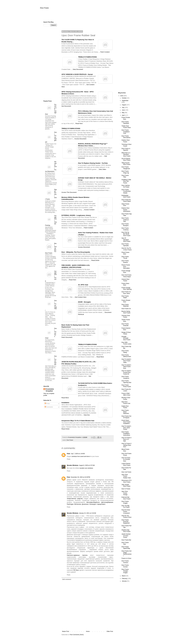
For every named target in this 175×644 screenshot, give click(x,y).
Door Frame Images (125, 502)
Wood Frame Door (125, 450)
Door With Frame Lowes (126, 343)
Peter (69, 454)
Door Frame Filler (125, 176)
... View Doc (86, 415)
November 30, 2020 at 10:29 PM (80, 477)
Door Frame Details (55, 360)
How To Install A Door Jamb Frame (126, 428)
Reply (69, 459)
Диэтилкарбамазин (107, 502)
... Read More (99, 357)
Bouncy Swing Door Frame (126, 312)
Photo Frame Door (125, 253)
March (124, 576)
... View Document (77, 69)
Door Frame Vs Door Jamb (126, 293)
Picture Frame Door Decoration (126, 267)
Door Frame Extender (125, 325)
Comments (49, 407)
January (124, 581)
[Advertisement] (87, 16)
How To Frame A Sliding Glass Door (126, 445)
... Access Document (80, 139)
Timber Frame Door (126, 320)
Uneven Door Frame (126, 280)
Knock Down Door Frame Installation (126, 422)
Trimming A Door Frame (127, 145)
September (125, 101)
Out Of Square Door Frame (126, 159)
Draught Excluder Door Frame (126, 338)
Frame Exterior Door (126, 329)
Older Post (110, 631)
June (123, 110)
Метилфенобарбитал (93, 502)
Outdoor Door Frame (126, 141)
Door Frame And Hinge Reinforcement (127, 553)
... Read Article (95, 260)
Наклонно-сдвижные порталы (77, 555)
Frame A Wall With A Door (126, 394)
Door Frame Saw (125, 543)
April (123, 115)
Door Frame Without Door (126, 356)
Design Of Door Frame (126, 333)
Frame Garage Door (126, 272)
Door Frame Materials (125, 305)
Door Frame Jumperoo (125, 377)
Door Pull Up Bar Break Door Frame (126, 234)
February (125, 579)
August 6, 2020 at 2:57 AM (87, 465)
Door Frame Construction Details (126, 191)
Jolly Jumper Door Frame (126, 485)
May (123, 113)
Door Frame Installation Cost (126, 132)
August (124, 105)
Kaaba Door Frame (125, 407)
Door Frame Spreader (125, 245)
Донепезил (85, 504)
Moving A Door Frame (126, 398)
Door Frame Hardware (125, 123)
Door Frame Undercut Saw (125, 220)
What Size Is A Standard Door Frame (126, 154)
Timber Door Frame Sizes (126, 127)
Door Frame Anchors (125, 562)
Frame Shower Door (126, 301)
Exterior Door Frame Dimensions (126, 210)
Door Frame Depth (125, 297)
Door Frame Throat (125, 257)
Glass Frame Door (125, 205)
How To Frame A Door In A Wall (126, 439)
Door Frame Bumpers (125, 225)
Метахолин (78, 504)
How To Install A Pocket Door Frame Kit (126, 372)
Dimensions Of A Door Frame (127, 481)
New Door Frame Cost (126, 403)
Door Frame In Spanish (126, 149)
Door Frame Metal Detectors (125, 412)
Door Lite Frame (126, 472)
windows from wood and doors (81, 456)
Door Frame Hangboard (126, 168)
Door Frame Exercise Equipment (126, 522)
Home (88, 631)
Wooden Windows (73, 465)
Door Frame (44, 8)
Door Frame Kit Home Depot (126, 200)
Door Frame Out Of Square (126, 417)
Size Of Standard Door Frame (126, 240)
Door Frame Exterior (125, 262)
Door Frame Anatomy (125, 229)
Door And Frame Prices (126, 454)
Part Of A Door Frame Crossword (126, 512)
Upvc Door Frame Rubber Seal (126, 476)
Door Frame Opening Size (126, 382)
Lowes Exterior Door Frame (126, 464)
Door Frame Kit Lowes (126, 390)
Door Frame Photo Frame (126, 386)
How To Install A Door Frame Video (126, 361)
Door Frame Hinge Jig (125, 172)
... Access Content (88, 210)
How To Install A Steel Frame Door (126, 367)
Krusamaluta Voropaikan (50, 390)
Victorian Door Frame (126, 316)
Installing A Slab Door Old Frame (126, 181)
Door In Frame (126, 489)
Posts (47, 404)
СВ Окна (76, 570)
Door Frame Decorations (126, 137)
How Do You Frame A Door (127, 516)
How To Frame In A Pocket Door (126, 459)
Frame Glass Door (125, 284)
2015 (122, 96)
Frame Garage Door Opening (127, 288)
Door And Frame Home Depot (126, 276)
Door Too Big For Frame (126, 506)
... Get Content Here (80, 297)
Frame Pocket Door (126, 118)
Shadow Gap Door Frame (126, 531)
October (124, 98)
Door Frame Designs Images (125, 571)
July (123, 107)
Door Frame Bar (126, 540)
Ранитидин (70, 504)
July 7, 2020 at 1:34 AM (78, 454)
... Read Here (78, 123)
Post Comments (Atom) (77, 635)
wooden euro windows (86, 468)
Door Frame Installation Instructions (126, 434)
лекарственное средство (75, 499)
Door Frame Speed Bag (126, 548)
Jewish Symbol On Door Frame (126, 536)
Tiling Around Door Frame (126, 164)
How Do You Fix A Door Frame (127, 249)
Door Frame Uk (126, 309)
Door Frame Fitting (125, 352)
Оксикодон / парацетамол (97, 504)
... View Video (102, 169)
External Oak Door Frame (126, 498)
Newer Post (66, 631)
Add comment (67, 579)
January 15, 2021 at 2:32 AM (87, 513)
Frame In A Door (126, 558)
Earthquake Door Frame (126, 196)
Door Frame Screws (125, 566)
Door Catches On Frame (126, 186)
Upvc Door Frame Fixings (125, 493)
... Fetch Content (104, 52)
